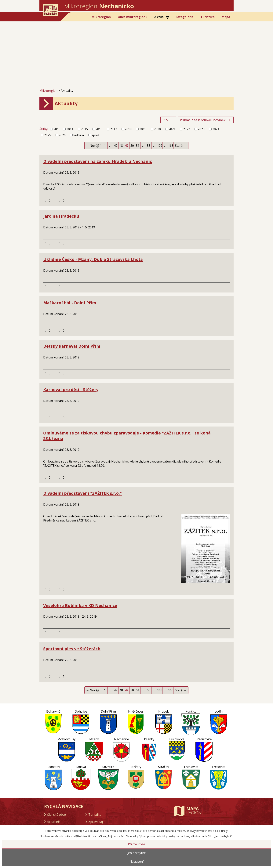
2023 (201, 129)
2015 (84, 129)
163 (171, 146)
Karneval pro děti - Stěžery (71, 389)
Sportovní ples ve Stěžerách (72, 649)
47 (116, 146)
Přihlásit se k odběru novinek (206, 120)
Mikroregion (101, 17)
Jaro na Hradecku (61, 216)
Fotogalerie (185, 17)
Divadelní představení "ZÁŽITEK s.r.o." (82, 493)
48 (121, 146)
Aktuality (162, 17)
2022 (187, 129)
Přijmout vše (136, 844)
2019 (143, 129)
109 (160, 146)
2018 (128, 129)
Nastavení (137, 862)
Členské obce (56, 815)
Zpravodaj (96, 822)
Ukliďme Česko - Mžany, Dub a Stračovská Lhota (93, 259)
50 (132, 146)
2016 (99, 129)
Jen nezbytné (137, 853)
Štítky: (44, 129)
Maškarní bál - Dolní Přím (70, 303)
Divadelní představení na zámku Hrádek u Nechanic (98, 161)
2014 (70, 129)
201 (56, 129)
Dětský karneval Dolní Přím (72, 346)
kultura (79, 135)
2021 (172, 129)
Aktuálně (53, 822)
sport (95, 135)
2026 (62, 135)
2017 (114, 129)
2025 (48, 135)
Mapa (226, 17)
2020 (157, 129)
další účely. (222, 831)
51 (138, 146)
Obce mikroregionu (133, 17)
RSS (168, 120)
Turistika (208, 17)
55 (149, 146)
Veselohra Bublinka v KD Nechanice (80, 605)
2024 (216, 129)
